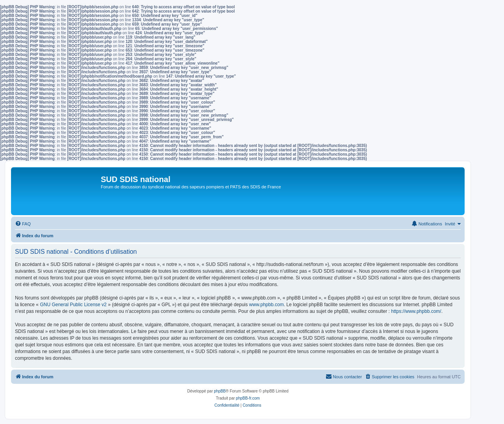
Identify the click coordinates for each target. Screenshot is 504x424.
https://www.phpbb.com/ (416, 311)
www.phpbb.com (267, 305)
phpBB (220, 391)
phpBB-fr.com (248, 398)
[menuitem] (23, 224)
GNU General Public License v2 (73, 305)
